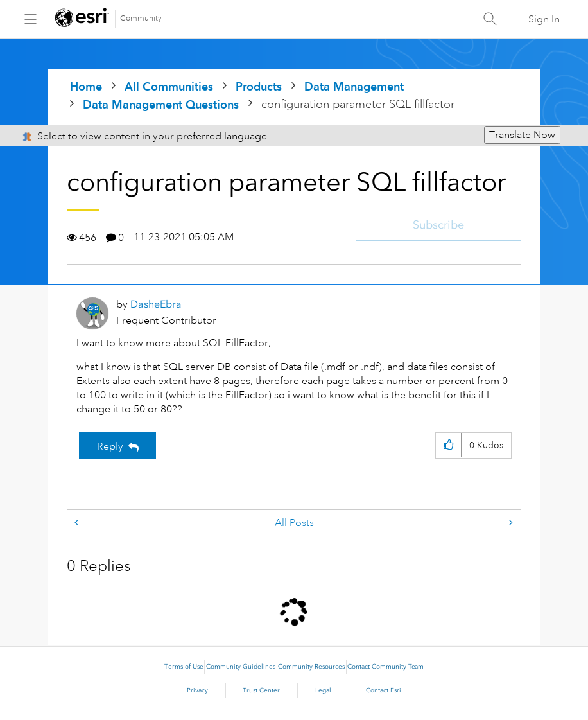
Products (259, 86)
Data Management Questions (161, 104)
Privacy (197, 690)
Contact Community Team (385, 667)
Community (141, 18)
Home (86, 86)
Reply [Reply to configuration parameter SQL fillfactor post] (110, 446)
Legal (323, 690)
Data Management (354, 86)
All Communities (169, 86)
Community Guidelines (241, 667)
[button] (448, 445)
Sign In (544, 19)
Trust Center (261, 690)
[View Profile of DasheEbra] (156, 304)
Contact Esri (384, 690)
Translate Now (522, 135)
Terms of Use (184, 667)
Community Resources (311, 667)
